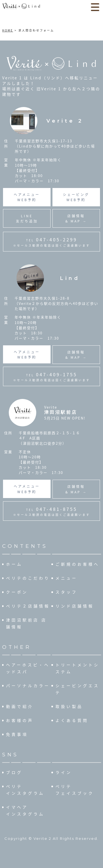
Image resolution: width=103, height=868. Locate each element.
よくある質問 (72, 720)
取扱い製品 (69, 706)
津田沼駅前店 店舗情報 (27, 623)
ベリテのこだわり (28, 578)
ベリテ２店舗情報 (28, 606)
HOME (8, 30)
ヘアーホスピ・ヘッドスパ (28, 668)
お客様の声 (20, 720)
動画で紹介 (20, 706)
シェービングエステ (77, 689)
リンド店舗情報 (75, 606)
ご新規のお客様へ (77, 564)
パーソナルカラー (28, 685)
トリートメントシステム (77, 668)
